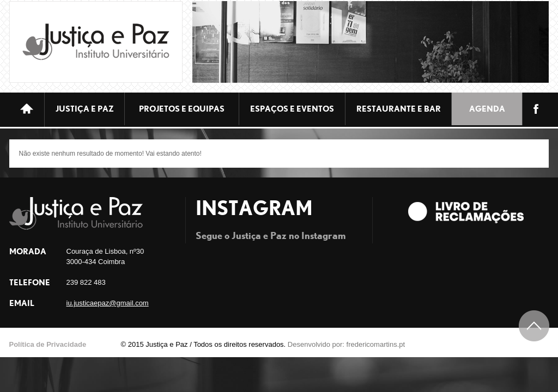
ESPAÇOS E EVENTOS (292, 109)
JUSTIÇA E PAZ (85, 109)
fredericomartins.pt (376, 344)
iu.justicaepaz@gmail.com (108, 303)
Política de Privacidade (48, 344)
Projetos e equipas (182, 109)
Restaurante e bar (399, 109)
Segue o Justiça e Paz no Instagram (271, 235)
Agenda (487, 109)
